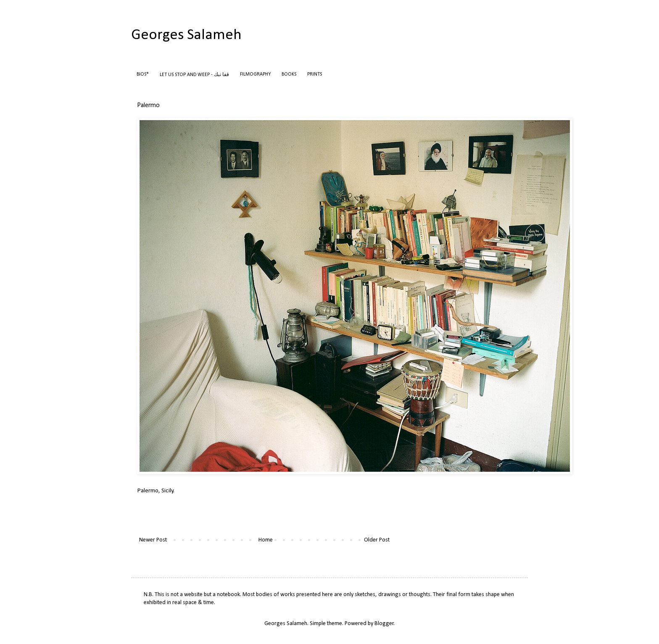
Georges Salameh (186, 35)
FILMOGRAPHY (255, 74)
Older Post (377, 540)
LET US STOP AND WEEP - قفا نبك (194, 75)
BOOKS (289, 74)
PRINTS (315, 74)
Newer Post (153, 540)
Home (266, 540)
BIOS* (143, 74)
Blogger (384, 624)
